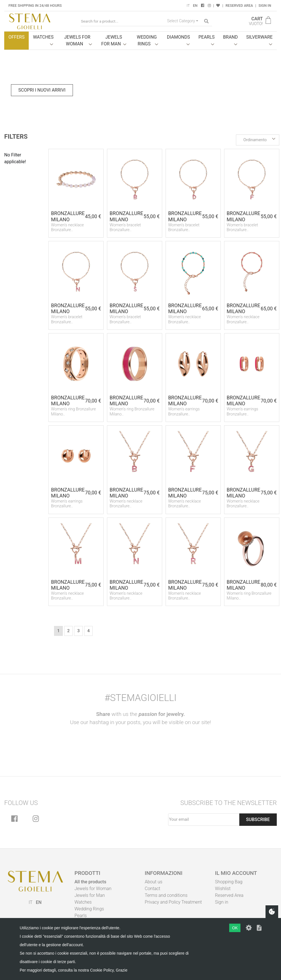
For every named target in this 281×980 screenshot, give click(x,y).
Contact (152, 889)
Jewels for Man (90, 895)
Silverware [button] (259, 37)
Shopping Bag (229, 882)
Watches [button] (43, 37)
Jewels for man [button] (112, 40)
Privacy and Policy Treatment (173, 902)
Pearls (81, 916)
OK (235, 928)
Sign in (265, 5)
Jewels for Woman (93, 889)
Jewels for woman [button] (77, 40)
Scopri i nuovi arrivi (42, 90)
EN (195, 5)
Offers (16, 37)
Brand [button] (230, 37)
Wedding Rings (89, 909)
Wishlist (223, 889)
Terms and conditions (166, 895)
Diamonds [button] (179, 37)
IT (188, 5)
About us (154, 882)
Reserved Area (239, 5)
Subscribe (258, 819)
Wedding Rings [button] (147, 40)
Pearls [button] (207, 37)
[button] (258, 140)
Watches (83, 902)
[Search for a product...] (123, 21)
